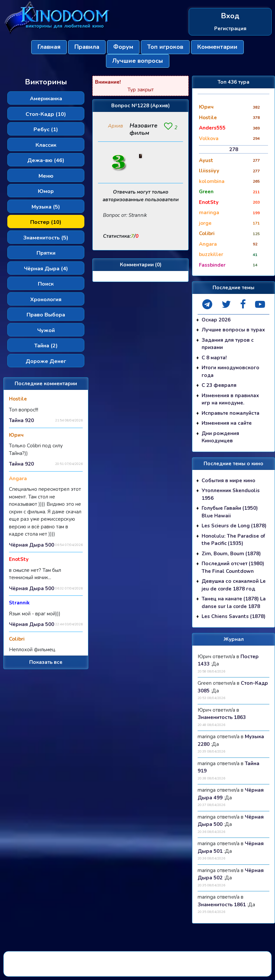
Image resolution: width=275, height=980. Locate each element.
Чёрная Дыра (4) (46, 269)
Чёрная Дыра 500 (32, 545)
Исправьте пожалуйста (230, 413)
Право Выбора (46, 315)
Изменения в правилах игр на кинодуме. (230, 399)
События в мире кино (229, 481)
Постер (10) (46, 222)
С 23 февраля (219, 385)
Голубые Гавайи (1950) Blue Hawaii (230, 512)
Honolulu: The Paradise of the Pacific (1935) (233, 540)
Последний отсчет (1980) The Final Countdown (233, 567)
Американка (46, 99)
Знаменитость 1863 (222, 717)
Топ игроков (165, 47)
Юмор (46, 191)
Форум (123, 47)
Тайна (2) (46, 346)
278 (234, 149)
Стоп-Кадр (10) (46, 114)
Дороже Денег (46, 361)
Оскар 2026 (216, 320)
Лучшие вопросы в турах (233, 330)
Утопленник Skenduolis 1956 (231, 494)
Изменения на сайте (227, 423)
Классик (46, 145)
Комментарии (217, 47)
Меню (46, 176)
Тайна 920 (21, 420)
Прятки (46, 253)
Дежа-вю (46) (46, 160)
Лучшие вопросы (138, 61)
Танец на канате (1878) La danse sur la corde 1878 (234, 603)
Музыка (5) (46, 207)
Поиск (46, 284)
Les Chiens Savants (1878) (233, 616)
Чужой (46, 330)
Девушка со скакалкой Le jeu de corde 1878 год (234, 585)
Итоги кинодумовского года (230, 371)
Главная (49, 47)
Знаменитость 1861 (222, 905)
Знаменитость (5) (46, 238)
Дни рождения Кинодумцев (220, 437)
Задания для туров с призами (228, 344)
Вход (230, 16)
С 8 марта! (214, 358)
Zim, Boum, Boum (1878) (231, 554)
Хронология (46, 300)
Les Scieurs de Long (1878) (234, 526)
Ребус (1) (46, 130)
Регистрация (230, 29)
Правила (87, 47)
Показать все (46, 662)
